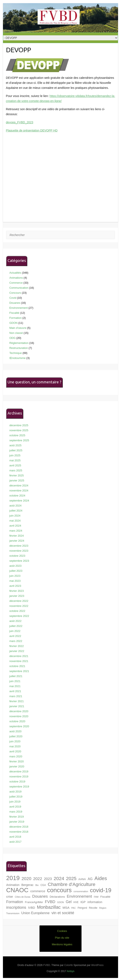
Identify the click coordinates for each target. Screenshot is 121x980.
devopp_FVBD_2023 (20, 122)
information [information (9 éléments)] (95, 902)
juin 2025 (15, 455)
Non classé (16, 333)
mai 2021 (15, 686)
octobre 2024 (17, 496)
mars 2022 (16, 641)
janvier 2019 (17, 822)
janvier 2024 (17, 541)
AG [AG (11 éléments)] (90, 879)
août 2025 (15, 445)
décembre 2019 (19, 771)
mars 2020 (16, 756)
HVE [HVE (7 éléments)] (76, 902)
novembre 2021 (19, 661)
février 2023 (16, 591)
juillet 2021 (16, 676)
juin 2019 (15, 802)
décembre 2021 (19, 656)
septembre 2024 (19, 501)
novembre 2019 (19, 776)
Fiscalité (14, 313)
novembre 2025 (19, 430)
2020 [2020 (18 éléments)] (26, 879)
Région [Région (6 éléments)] (103, 908)
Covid (13, 298)
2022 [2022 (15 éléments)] (38, 879)
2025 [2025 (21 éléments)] (71, 879)
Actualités (15, 273)
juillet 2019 (16, 797)
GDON (13, 323)
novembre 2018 (19, 832)
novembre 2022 (19, 606)
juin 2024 (15, 516)
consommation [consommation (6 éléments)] (81, 891)
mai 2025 (15, 460)
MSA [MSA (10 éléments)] (66, 908)
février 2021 (16, 701)
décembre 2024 (19, 486)
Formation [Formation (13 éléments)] (14, 902)
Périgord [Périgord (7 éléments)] (82, 908)
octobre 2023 (17, 556)
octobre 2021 (17, 666)
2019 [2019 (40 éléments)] (13, 878)
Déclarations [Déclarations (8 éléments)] (57, 897)
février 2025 (16, 475)
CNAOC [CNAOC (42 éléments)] (17, 890)
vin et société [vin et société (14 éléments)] (63, 913)
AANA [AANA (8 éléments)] (82, 879)
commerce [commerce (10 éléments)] (38, 891)
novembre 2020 (19, 716)
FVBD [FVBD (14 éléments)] (50, 902)
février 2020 (16, 761)
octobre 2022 (17, 611)
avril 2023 (15, 586)
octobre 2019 (17, 782)
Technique (15, 353)
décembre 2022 (19, 601)
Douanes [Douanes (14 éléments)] (40, 896)
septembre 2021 (19, 671)
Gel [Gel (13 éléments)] (69, 902)
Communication (19, 288)
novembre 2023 (19, 551)
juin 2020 (15, 741)
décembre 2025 (19, 425)
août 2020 (15, 731)
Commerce (16, 283)
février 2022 (16, 646)
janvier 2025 (17, 480)
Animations (16, 278)
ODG (12, 338)
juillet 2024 (16, 511)
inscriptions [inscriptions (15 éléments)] (16, 907)
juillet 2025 (16, 450)
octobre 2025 (17, 435)
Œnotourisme (17, 358)
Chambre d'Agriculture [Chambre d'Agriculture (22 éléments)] (72, 884)
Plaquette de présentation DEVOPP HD (32, 130)
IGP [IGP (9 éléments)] (83, 902)
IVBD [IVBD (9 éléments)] (32, 908)
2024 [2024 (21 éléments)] (59, 879)
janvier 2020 (17, 766)
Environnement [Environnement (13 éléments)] (79, 896)
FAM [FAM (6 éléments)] (96, 897)
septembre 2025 (19, 440)
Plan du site (62, 938)
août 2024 (15, 506)
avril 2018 (15, 837)
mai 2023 (15, 581)
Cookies (62, 931)
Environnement (18, 308)
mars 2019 (16, 812)
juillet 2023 (16, 571)
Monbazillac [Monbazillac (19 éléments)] (49, 907)
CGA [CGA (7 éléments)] (43, 885)
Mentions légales (62, 944)
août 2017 (15, 842)
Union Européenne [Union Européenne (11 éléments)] (35, 913)
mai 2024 (15, 521)
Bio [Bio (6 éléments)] (37, 885)
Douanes (15, 303)
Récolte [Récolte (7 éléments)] (93, 908)
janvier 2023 (17, 596)
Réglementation (19, 343)
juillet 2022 (16, 626)
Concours (15, 293)
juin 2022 (15, 631)
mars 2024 (16, 531)
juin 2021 (15, 681)
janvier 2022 (17, 651)
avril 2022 (15, 636)
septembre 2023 (19, 561)
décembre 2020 (19, 711)
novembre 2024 (19, 491)
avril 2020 (15, 751)
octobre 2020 (17, 721)
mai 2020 (15, 746)
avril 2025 (15, 465)
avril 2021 (15, 691)
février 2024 (16, 536)
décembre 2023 (19, 546)
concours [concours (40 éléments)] (59, 890)
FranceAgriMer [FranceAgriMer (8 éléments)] (34, 902)
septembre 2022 (19, 616)
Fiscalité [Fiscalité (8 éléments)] (105, 897)
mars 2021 (16, 696)
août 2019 (15, 792)
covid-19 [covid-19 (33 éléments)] (101, 890)
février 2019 (16, 817)
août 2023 (15, 566)
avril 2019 (15, 807)
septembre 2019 (19, 787)
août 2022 (15, 621)
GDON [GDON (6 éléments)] (60, 902)
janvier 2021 (17, 706)
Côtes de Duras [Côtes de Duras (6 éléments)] (22, 897)
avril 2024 (15, 526)
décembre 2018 (19, 827)
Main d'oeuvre (18, 328)
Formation (15, 318)
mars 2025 (16, 470)
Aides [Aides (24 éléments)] (101, 878)
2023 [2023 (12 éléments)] (48, 879)
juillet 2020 (16, 736)
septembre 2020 (19, 726)
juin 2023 (15, 576)
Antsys (71, 971)
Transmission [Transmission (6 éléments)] (13, 913)
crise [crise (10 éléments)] (9, 896)
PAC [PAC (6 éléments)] (74, 908)
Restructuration (18, 348)
